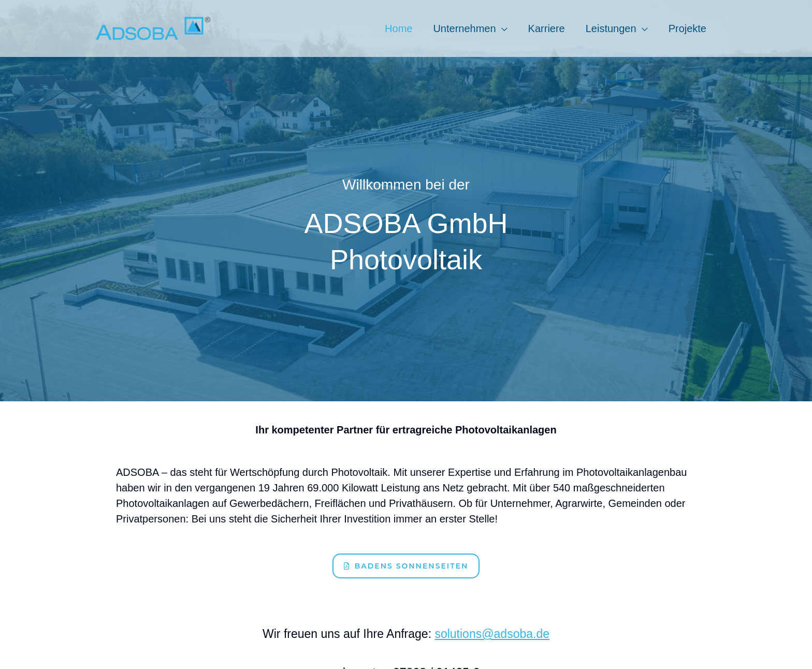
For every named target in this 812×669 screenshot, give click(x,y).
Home (398, 28)
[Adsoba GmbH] (153, 27)
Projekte (687, 28)
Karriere (547, 28)
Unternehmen (464, 28)
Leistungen (611, 28)
